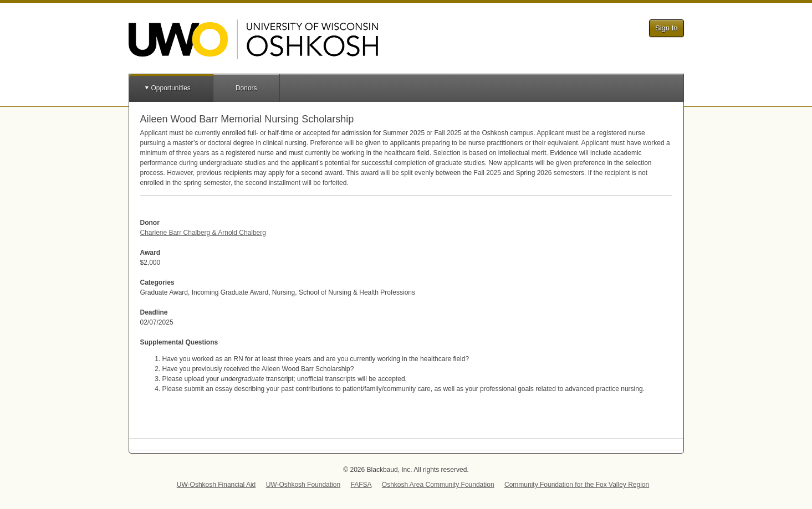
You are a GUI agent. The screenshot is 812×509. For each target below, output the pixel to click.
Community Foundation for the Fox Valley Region (577, 485)
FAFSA (361, 485)
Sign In (666, 28)
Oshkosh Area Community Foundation (438, 485)
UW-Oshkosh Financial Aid (216, 485)
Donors (246, 88)
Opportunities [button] (171, 88)
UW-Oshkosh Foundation (303, 485)
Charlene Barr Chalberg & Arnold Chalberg (203, 233)
